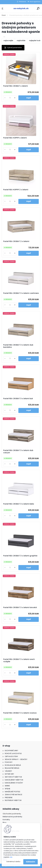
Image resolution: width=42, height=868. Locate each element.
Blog (4, 823)
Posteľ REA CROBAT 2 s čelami (16, 241)
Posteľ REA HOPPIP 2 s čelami (16, 190)
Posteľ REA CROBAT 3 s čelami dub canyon (18, 452)
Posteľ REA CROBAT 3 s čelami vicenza (20, 713)
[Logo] (21, 9)
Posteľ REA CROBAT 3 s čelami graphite (20, 556)
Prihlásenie (23, 2)
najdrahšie (21, 41)
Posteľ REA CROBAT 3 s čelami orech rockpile (19, 660)
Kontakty (6, 820)
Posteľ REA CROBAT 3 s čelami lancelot (20, 607)
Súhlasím (31, 862)
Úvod (4, 15)
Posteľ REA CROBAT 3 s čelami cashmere (21, 293)
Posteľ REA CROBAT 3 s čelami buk (18, 399)
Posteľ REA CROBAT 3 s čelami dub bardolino (18, 346)
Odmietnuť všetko (13, 862)
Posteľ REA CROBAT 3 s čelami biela (19, 504)
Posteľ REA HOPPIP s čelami (15, 138)
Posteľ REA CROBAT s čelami (16, 86)
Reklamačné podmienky (12, 817)
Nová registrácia (35, 2)
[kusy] (10, 98)
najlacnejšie (8, 41)
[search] (38, 8)
